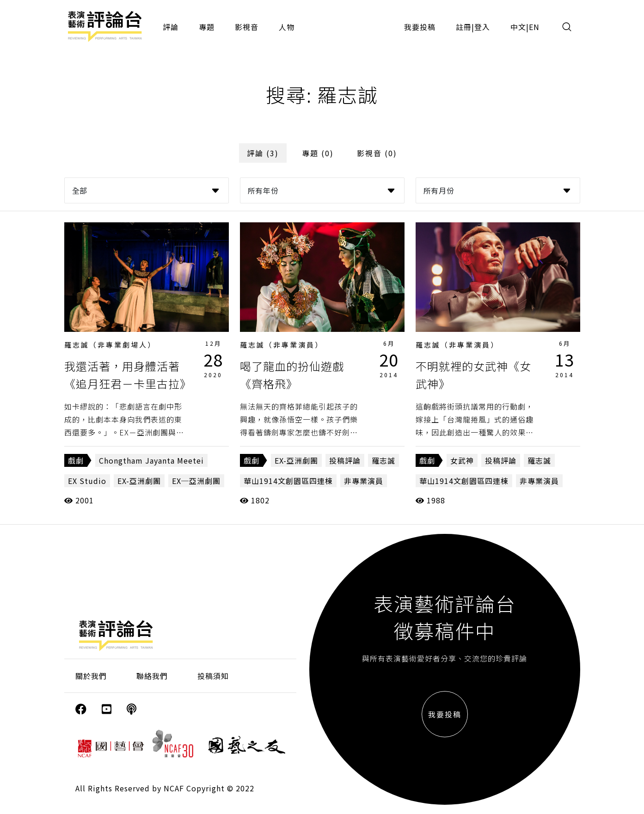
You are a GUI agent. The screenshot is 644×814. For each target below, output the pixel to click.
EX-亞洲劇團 (139, 481)
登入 (482, 27)
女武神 (462, 460)
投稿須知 (213, 676)
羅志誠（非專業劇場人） (110, 345)
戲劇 (76, 460)
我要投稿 (420, 27)
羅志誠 (383, 460)
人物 (287, 27)
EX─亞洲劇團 (196, 481)
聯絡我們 (152, 676)
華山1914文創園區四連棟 (288, 481)
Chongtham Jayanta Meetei (151, 460)
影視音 (247, 27)
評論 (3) (263, 153)
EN (534, 27)
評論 (171, 27)
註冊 (464, 27)
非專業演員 (364, 481)
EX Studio (87, 481)
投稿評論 (345, 460)
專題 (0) (318, 153)
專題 (207, 27)
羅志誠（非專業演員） (282, 345)
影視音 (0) (377, 153)
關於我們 (91, 676)
